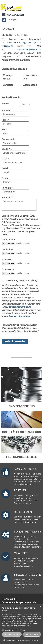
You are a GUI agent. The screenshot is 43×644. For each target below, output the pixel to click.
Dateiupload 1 (8, 240)
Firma (4, 130)
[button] (21, 640)
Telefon (5, 178)
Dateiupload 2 (8, 250)
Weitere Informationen (21, 626)
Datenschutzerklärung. (20, 316)
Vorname (6, 110)
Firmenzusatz (8, 139)
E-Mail (5, 168)
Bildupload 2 (8, 269)
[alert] (21, 624)
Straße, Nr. (7, 149)
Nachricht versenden (15, 341)
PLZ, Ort (6, 159)
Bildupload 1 (8, 259)
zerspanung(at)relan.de (29, 50)
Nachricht (7, 198)
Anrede (5, 104)
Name (5, 120)
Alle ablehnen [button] (32, 634)
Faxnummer (8, 188)
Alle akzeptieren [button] (12, 634)
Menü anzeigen (15, 15)
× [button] (40, 607)
